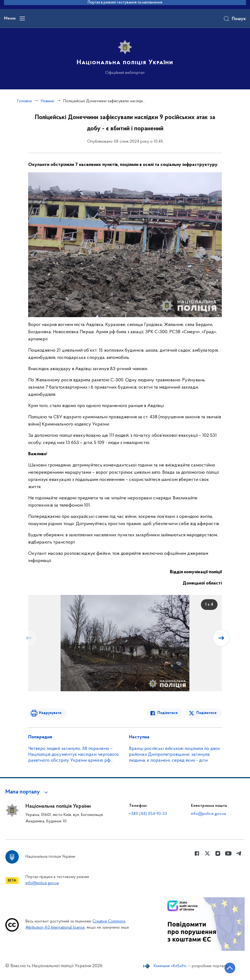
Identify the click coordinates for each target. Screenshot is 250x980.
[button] (27, 792)
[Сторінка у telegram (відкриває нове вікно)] (239, 853)
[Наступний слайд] (221, 638)
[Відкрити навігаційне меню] (22, 18)
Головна (24, 101)
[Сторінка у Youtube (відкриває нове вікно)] (228, 853)
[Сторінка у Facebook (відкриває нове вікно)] (197, 853)
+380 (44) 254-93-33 (148, 814)
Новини (47, 101)
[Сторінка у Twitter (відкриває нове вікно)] (207, 853)
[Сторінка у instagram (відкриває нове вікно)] (218, 853)
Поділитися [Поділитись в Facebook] (168, 713)
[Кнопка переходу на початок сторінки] (230, 968)
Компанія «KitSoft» (170, 966)
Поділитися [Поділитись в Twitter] (206, 713)
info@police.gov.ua (208, 814)
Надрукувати (50, 713)
